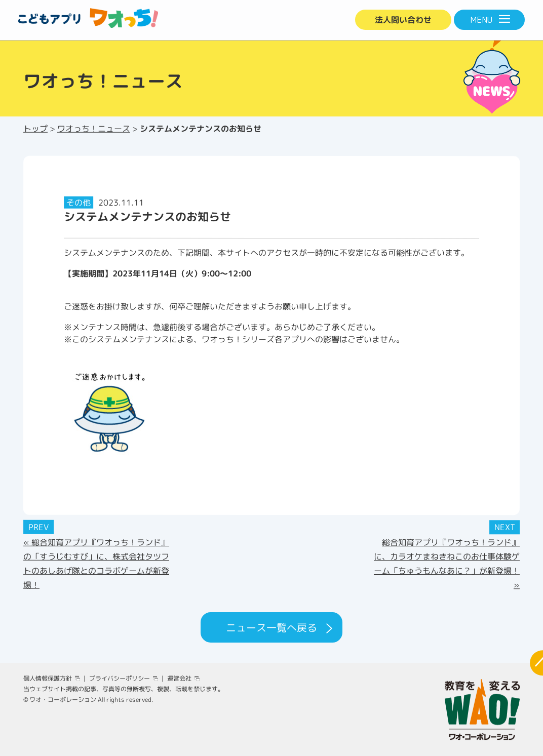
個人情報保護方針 (48, 678)
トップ (35, 129)
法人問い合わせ (403, 20)
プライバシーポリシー (120, 678)
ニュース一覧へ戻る (271, 627)
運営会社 (179, 678)
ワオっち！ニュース (94, 129)
